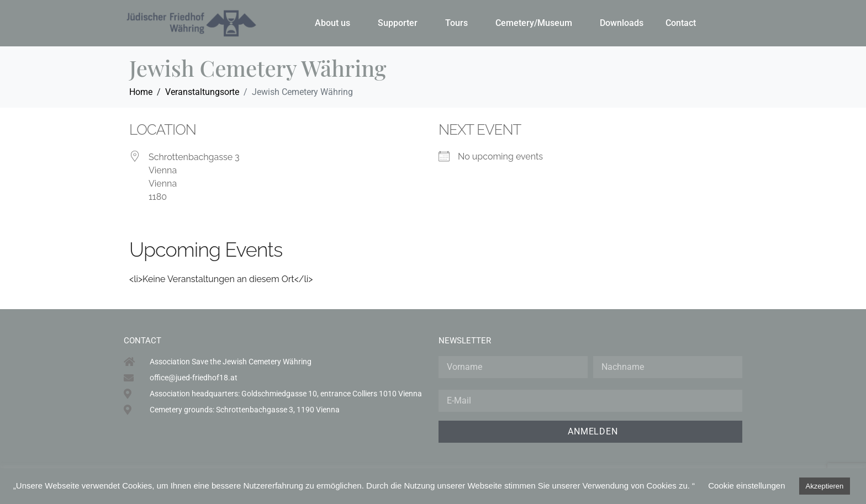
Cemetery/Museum (534, 23)
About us (332, 23)
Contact (681, 23)
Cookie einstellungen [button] (746, 486)
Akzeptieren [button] (825, 486)
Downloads (622, 23)
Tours (456, 23)
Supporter (398, 23)
